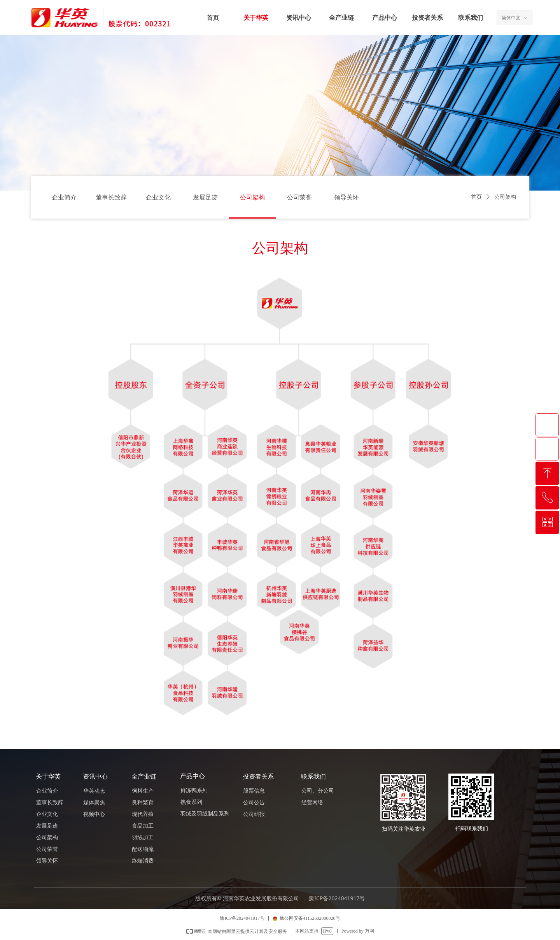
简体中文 (511, 18)
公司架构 (505, 197)
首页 (476, 197)
